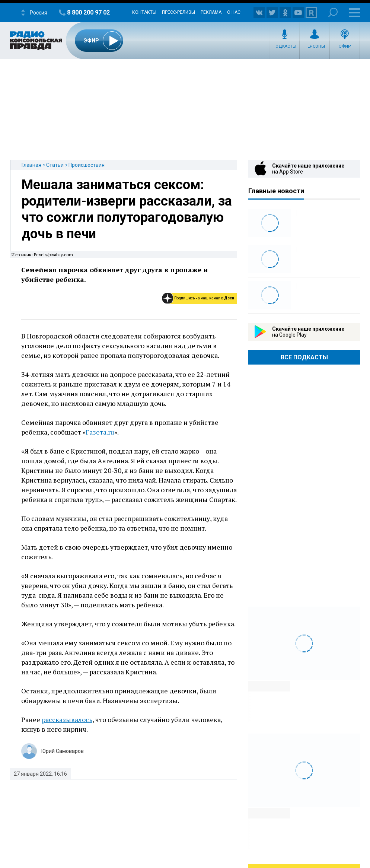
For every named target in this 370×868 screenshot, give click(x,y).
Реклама (211, 12)
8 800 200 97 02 (88, 12)
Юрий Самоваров (63, 751)
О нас (234, 12)
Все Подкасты (304, 357)
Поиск (333, 12)
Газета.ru (100, 432)
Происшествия (87, 165)
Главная (31, 165)
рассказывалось (67, 719)
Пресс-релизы (178, 12)
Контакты (144, 12)
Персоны (315, 46)
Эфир (345, 46)
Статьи (55, 165)
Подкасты (284, 46)
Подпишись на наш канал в (204, 298)
